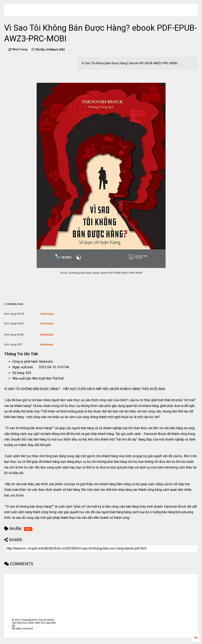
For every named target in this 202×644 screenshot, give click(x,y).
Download (47, 314)
